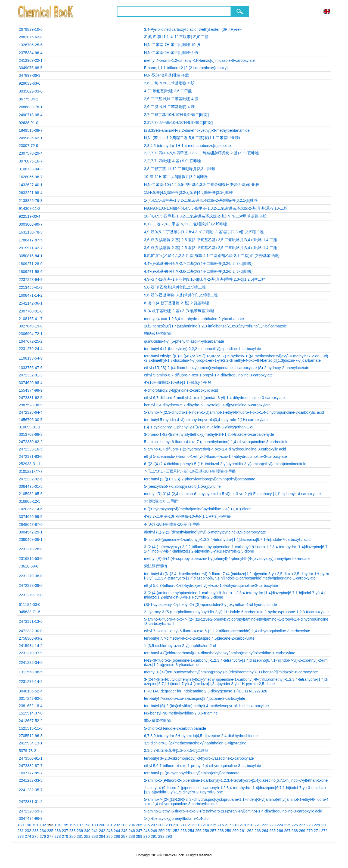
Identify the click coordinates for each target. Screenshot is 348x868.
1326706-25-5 (31, 45)
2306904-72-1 (31, 334)
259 (228, 831)
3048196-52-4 (31, 691)
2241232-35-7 (31, 790)
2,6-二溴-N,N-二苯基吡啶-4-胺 (170, 107)
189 (21, 825)
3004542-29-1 (31, 532)
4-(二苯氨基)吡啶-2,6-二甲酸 (168, 91)
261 (243, 831)
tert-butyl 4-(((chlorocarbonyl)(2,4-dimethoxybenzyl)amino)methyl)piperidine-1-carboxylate (220, 653)
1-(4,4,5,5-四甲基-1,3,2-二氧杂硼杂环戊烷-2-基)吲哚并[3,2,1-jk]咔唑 (201, 200)
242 (102, 831)
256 (206, 831)
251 (169, 831)
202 (117, 825)
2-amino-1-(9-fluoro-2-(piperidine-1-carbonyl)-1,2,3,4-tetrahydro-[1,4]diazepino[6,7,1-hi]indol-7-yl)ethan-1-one (236, 780)
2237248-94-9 (31, 280)
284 (102, 836)
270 (310, 831)
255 (198, 831)
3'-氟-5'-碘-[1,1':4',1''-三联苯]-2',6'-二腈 (176, 37)
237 (65, 831)
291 (154, 836)
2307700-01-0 (31, 311)
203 (124, 825)
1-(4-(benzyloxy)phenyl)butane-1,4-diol (177, 818)
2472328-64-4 (31, 412)
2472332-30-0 (31, 631)
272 (324, 831)
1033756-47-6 (31, 368)
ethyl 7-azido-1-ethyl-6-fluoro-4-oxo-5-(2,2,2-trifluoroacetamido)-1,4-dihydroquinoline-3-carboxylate (227, 631)
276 (43, 836)
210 (176, 825)
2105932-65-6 (31, 494)
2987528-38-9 (31, 405)
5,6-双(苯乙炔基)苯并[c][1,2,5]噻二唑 (175, 287)
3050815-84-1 (31, 256)
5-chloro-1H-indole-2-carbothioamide (175, 728)
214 (206, 825)
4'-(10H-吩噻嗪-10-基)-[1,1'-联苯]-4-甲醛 (178, 382)
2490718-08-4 (31, 115)
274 (28, 836)
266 (280, 831)
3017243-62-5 (31, 698)
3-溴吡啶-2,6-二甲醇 (161, 501)
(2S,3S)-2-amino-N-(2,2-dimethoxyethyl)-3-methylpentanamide (197, 130)
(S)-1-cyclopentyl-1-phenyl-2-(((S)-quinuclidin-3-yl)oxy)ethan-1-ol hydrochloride (211, 605)
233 (35, 831)
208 (161, 825)
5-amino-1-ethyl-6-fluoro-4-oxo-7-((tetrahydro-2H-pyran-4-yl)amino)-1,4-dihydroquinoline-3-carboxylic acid (233, 811)
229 (317, 825)
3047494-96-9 (31, 818)
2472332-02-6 (31, 479)
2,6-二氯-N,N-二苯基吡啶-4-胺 (170, 83)
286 (117, 836)
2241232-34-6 (31, 662)
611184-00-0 (29, 605)
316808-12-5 (29, 501)
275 (35, 836)
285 (109, 836)
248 (146, 831)
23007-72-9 (29, 146)
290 (146, 836)
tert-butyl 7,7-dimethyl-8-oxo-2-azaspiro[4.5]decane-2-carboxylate (199, 638)
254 (191, 831)
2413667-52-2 (31, 721)
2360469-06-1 (31, 539)
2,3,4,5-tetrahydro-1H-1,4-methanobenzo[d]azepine (187, 146)
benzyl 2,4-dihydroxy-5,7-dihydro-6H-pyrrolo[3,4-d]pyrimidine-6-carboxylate (207, 405)
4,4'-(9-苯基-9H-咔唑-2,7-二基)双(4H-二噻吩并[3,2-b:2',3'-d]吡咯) (198, 263)
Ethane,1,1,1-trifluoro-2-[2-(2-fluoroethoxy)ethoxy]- (187, 68)
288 (132, 836)
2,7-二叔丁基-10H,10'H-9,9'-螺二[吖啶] (176, 115)
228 (310, 825)
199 (95, 825)
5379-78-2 (27, 751)
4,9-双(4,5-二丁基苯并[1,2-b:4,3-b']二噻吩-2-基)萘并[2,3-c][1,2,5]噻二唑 (204, 232)
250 (161, 831)
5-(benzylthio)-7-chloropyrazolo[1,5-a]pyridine (182, 486)
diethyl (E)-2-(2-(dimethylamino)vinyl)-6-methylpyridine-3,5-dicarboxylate (205, 532)
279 (65, 836)
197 (80, 825)
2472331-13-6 (31, 621)
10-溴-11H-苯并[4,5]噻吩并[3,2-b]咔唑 (176, 177)
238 (72, 831)
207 (154, 825)
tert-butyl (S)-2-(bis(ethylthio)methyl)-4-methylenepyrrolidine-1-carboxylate (206, 706)
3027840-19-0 (31, 326)
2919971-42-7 (31, 248)
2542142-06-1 (31, 303)
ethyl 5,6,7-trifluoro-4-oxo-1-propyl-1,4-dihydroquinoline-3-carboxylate (203, 766)
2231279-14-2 (31, 682)
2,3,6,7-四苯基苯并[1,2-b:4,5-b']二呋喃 (176, 750)
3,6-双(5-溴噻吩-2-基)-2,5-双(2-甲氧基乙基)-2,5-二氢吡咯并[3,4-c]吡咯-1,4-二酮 (211, 240)
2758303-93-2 (31, 638)
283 (95, 836)
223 (273, 825)
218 (235, 825)
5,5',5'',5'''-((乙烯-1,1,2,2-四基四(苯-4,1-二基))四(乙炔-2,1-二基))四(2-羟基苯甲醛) (212, 256)
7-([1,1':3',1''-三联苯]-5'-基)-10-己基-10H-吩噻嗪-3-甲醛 (190, 471)
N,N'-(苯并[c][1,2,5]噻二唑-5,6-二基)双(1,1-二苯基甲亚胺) (192, 138)
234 (43, 831)
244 (117, 831)
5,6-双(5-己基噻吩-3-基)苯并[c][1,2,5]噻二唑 (181, 295)
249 (154, 831)
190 (28, 825)
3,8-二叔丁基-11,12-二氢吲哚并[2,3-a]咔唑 (180, 169)
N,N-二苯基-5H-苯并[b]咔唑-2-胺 (171, 53)
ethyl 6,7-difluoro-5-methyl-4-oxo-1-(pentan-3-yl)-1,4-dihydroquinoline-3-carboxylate (214, 398)
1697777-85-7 (31, 773)
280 (72, 836)
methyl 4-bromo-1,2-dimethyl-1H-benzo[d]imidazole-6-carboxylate (199, 60)
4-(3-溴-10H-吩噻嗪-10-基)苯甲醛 (172, 524)
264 (265, 831)
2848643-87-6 (31, 525)
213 (198, 825)
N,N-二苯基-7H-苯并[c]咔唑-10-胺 (172, 45)
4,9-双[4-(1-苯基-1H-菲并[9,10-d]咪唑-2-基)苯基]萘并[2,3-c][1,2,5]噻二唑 (205, 279)
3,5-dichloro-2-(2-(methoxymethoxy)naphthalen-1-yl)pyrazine (195, 743)
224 (280, 825)
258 (221, 831)
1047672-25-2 (31, 341)
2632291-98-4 (31, 193)
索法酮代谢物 (156, 566)
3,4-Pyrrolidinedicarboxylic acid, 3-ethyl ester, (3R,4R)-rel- (193, 29)
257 (213, 831)
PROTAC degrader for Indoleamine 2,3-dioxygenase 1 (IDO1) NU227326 (206, 691)
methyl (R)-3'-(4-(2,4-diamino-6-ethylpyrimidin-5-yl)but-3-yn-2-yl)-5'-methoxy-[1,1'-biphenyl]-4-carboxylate (232, 494)
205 (139, 825)
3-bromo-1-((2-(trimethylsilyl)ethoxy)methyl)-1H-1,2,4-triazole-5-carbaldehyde (209, 434)
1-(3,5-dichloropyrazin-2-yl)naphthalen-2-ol (180, 646)
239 (80, 831)
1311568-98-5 (31, 672)
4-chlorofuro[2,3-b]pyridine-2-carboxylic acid (181, 390)
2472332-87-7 (31, 766)
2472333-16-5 (31, 449)
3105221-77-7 (31, 471)
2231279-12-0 (31, 595)
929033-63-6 (29, 83)
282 (87, 836)
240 (87, 831)
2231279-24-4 (31, 349)
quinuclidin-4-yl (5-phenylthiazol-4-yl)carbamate (184, 341)
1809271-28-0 (31, 264)
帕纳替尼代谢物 (157, 333)
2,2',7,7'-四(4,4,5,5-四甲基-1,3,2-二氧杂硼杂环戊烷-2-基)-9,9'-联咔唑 (202, 153)
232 (28, 831)
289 (139, 836)
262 (250, 831)
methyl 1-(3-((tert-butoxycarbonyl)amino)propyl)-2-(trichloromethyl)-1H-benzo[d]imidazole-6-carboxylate (231, 672)
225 (287, 825)
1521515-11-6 (31, 728)
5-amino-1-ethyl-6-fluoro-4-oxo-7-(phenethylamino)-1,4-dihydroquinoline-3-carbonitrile (216, 442)
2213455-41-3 (31, 287)
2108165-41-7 (31, 319)
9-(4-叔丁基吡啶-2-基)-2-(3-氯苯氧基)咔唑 (179, 311)
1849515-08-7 (31, 130)
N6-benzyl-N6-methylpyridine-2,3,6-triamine (181, 713)
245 (124, 831)
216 (221, 825)
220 (250, 825)
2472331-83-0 (31, 456)
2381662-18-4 (31, 706)
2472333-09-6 (31, 585)
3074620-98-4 (31, 383)
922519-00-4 (29, 216)
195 (65, 825)
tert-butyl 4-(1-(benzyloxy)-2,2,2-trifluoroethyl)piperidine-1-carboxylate (203, 349)
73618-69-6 (29, 566)
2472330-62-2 (31, 442)
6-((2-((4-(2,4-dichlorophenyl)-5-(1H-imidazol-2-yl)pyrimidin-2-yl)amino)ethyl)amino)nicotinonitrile (225, 464)
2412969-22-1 (31, 60)
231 (21, 831)
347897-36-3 (29, 75)
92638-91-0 (29, 123)
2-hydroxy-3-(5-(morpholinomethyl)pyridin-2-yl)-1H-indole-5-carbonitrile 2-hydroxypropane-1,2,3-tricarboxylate (236, 612)
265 (273, 831)
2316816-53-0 (31, 559)
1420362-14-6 (31, 509)
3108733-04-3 (31, 169)
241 (95, 831)
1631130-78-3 (31, 232)
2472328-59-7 (31, 811)
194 (58, 825)
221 (258, 825)
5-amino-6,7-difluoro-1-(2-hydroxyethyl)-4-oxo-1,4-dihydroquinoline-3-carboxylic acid (215, 449)
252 (176, 831)
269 (302, 831)
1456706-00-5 (31, 420)
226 (295, 825)
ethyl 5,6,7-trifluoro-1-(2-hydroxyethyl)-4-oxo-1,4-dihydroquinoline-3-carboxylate (211, 585)
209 (169, 825)
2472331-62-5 (31, 398)
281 (80, 836)
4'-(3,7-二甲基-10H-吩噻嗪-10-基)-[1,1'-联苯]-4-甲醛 (187, 516)
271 (317, 831)
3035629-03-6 (31, 91)
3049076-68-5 (31, 68)
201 (109, 825)
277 (50, 836)
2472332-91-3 (31, 375)
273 (21, 836)
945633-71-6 (29, 612)
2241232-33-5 (31, 780)
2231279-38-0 (31, 576)
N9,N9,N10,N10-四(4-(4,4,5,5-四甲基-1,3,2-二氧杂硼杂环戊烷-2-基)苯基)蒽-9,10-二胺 (216, 208)
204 (132, 825)
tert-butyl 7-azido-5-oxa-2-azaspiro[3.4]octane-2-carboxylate (195, 698)
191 (35, 825)
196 (72, 825)
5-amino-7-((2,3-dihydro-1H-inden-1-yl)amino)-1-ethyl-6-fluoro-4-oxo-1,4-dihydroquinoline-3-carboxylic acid (234, 412)
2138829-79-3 (31, 201)
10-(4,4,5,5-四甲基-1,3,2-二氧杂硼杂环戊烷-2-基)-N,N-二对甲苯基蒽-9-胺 (205, 216)
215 (213, 825)
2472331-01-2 (31, 802)
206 (146, 825)
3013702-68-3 (31, 434)
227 (302, 825)
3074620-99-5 (31, 517)
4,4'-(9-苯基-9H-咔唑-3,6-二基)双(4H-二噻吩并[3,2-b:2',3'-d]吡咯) (198, 271)
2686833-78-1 (31, 107)
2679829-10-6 (31, 29)
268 (295, 831)
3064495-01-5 (31, 486)
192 (43, 825)
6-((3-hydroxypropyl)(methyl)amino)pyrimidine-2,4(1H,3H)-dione (198, 509)
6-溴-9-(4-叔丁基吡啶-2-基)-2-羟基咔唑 (177, 303)
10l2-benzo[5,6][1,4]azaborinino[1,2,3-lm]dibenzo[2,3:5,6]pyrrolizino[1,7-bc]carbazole (215, 326)
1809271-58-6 (31, 272)
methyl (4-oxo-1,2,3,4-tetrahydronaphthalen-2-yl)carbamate (194, 319)
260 (235, 831)
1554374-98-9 (31, 390)
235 (50, 831)
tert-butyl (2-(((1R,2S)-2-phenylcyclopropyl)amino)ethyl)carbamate (200, 479)
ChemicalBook (46, 11)
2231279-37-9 (31, 653)
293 (169, 836)
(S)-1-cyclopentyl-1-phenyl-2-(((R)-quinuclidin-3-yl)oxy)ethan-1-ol (199, 427)
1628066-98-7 (31, 177)
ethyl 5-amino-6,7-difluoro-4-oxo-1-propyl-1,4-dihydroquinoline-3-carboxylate (208, 375)
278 (58, 836)
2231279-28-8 (31, 549)
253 (184, 831)
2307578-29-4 (31, 153)
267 (287, 831)
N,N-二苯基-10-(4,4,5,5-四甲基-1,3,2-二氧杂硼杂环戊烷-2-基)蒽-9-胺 (202, 185)
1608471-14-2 (31, 295)
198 (87, 825)
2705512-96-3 (31, 736)
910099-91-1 (29, 427)
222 (265, 825)
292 (161, 836)
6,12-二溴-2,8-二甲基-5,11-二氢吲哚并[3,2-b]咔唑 (186, 224)
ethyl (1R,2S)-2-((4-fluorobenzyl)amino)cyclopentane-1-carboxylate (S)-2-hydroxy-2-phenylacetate (227, 368)
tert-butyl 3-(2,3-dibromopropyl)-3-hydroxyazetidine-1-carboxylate (199, 758)
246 (132, 831)
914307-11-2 (29, 208)
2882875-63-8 (31, 37)
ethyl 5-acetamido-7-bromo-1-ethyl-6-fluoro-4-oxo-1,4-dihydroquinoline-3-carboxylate (215, 456)
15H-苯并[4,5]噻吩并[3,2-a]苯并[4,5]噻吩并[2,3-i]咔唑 (189, 192)
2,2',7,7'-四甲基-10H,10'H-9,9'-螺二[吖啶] (178, 122)
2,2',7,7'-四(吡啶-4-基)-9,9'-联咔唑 (173, 161)
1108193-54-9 (31, 358)
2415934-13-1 (31, 743)
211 (184, 825)
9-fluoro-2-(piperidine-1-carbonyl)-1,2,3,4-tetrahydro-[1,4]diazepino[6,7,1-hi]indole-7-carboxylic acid (227, 539)
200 (102, 825)
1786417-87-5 (31, 240)
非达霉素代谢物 (157, 720)
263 (258, 831)
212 (191, 825)
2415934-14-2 (31, 646)
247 (139, 831)
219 (243, 825)
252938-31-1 (29, 464)
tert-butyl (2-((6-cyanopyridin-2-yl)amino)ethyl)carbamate (192, 773)
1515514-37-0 (31, 713)
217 (228, 825)
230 (324, 825)
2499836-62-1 (31, 138)
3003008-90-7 (31, 224)
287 (124, 836)
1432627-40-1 (31, 185)
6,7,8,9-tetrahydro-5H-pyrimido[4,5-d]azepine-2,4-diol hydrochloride (201, 736)
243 (109, 831)
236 (58, 831)
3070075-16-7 (31, 161)
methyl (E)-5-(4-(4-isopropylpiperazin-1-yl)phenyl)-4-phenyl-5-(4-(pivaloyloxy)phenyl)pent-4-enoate (227, 559)
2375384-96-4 (31, 53)
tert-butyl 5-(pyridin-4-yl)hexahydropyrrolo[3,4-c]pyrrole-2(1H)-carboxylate (206, 420)
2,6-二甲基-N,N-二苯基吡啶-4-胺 (171, 99)
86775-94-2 (29, 99)
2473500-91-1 (31, 758)
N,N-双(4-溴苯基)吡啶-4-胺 (167, 75)
